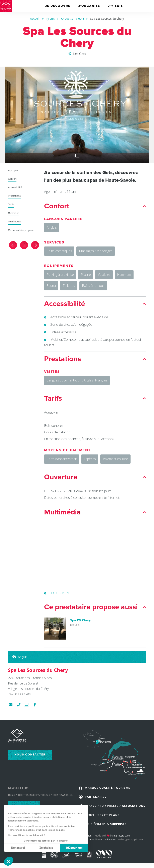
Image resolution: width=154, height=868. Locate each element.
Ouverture (14, 213)
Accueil (35, 19)
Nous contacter (30, 761)
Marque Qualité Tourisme (107, 794)
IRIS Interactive (122, 845)
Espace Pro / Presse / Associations (115, 813)
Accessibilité (15, 188)
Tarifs (11, 205)
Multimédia (14, 222)
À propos (13, 171)
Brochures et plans (102, 823)
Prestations (14, 196)
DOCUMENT (61, 599)
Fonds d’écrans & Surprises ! (104, 833)
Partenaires (96, 804)
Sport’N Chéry (80, 627)
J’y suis (51, 19)
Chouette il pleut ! (72, 19)
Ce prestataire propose (21, 230)
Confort (12, 179)
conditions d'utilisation (103, 848)
